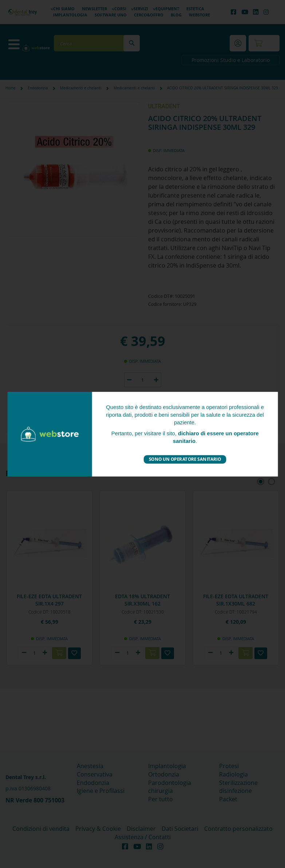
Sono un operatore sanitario (185, 459)
